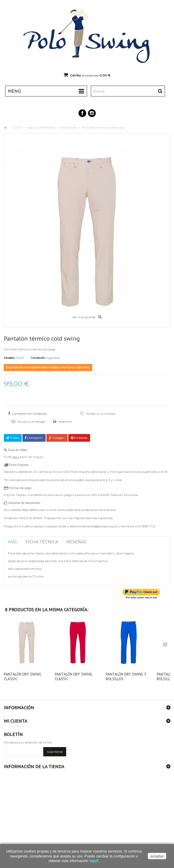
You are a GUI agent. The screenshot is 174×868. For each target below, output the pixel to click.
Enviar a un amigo (31, 422)
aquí (16, 457)
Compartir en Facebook (29, 414)
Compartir (34, 438)
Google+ (57, 438)
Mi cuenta (16, 721)
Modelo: (10, 358)
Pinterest (79, 438)
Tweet (13, 438)
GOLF (18, 127)
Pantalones (68, 127)
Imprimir (65, 422)
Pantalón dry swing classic (23, 676)
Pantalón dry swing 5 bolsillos (126, 676)
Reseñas (76, 542)
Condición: (38, 358)
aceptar (157, 856)
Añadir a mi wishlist (100, 414)
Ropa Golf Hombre (41, 127)
